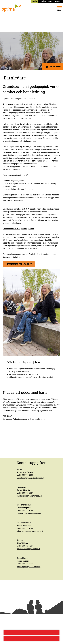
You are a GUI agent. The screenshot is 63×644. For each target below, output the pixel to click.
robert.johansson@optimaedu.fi (30, 531)
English (43, 1)
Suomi (50, 1)
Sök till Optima (55, 67)
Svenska (58, 1)
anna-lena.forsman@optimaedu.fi (31, 478)
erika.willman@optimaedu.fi (28, 549)
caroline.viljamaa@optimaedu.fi (30, 513)
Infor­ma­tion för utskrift (19, 264)
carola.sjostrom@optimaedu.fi (29, 496)
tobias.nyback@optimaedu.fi (29, 567)
